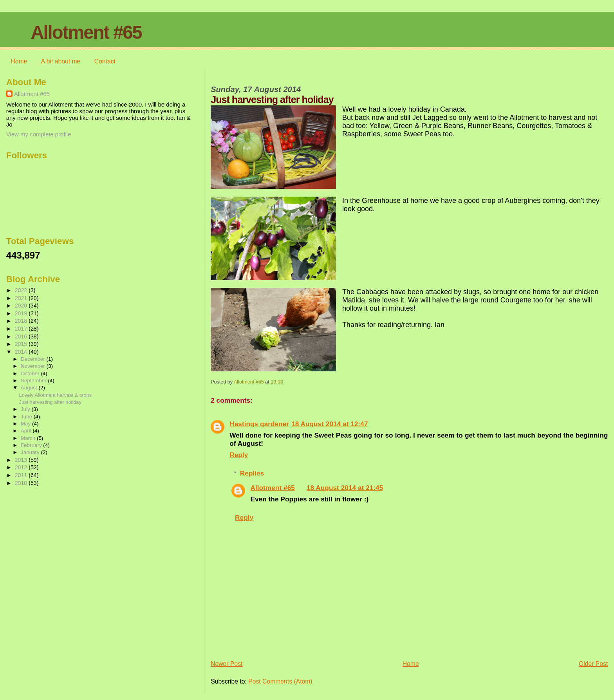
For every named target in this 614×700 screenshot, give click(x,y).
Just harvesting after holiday (50, 402)
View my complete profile (39, 134)
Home (19, 61)
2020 (22, 306)
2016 (22, 336)
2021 (22, 298)
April (27, 431)
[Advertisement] (45, 538)
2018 (22, 321)
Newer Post (227, 664)
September (34, 381)
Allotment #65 (86, 32)
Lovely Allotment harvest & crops (56, 395)
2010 (22, 483)
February (32, 445)
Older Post (593, 664)
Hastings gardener (259, 424)
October (31, 374)
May (26, 424)
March (29, 438)
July (26, 409)
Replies (252, 473)
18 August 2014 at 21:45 (345, 488)
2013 (22, 460)
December (34, 359)
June (27, 417)
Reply (239, 455)
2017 (22, 329)
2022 (22, 290)
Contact (105, 61)
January (31, 452)
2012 (22, 467)
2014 (22, 352)
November (34, 366)
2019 (22, 313)
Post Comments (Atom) (280, 681)
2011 (22, 475)
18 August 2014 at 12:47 (330, 424)
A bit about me (61, 61)
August (30, 388)
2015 (22, 344)
